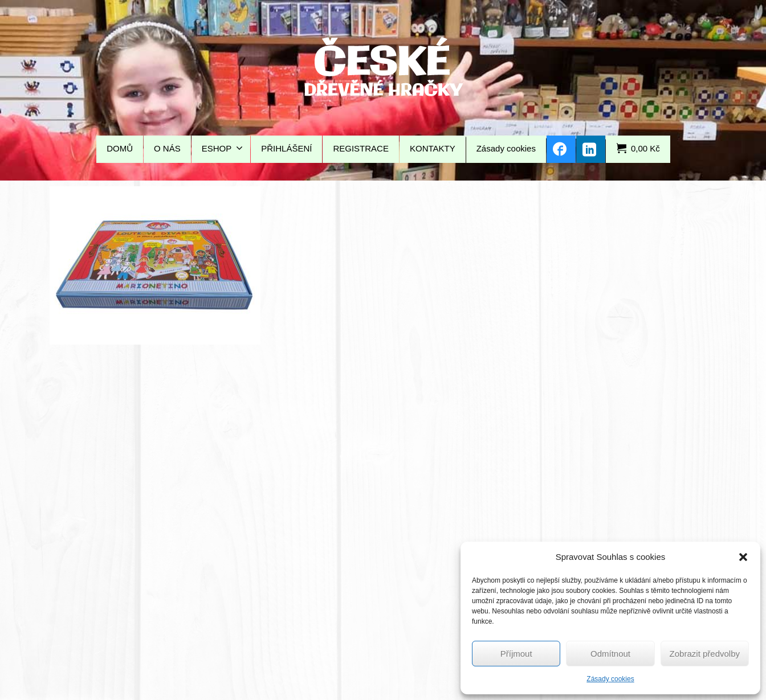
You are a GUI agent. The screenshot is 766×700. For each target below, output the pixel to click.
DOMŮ (120, 148)
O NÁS (167, 148)
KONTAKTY (433, 148)
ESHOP (223, 148)
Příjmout (516, 654)
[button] (743, 557)
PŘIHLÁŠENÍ (286, 148)
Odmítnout (610, 654)
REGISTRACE (361, 148)
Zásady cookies (610, 679)
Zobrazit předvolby (705, 654)
